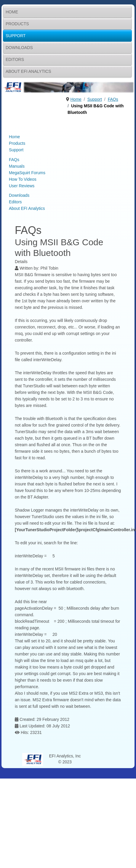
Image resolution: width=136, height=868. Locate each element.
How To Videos (23, 179)
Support (16, 36)
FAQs (14, 160)
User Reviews (22, 186)
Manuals (17, 166)
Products (17, 24)
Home (12, 12)
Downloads (19, 48)
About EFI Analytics (28, 71)
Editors (15, 59)
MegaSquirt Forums (27, 173)
